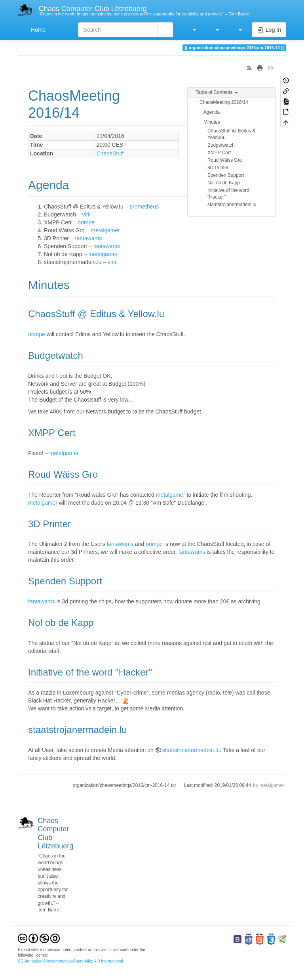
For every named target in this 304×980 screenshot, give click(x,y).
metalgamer (105, 230)
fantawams (89, 238)
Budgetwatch (221, 145)
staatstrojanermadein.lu (232, 205)
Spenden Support (226, 175)
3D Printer (218, 168)
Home (37, 30)
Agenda (212, 112)
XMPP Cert (219, 153)
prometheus (144, 207)
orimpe (86, 222)
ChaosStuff (110, 153)
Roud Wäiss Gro (225, 160)
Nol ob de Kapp (224, 183)
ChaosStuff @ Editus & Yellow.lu (232, 134)
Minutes (212, 122)
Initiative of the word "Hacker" (228, 194)
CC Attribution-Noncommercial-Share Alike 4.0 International (70, 961)
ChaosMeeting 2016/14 (224, 102)
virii (86, 214)
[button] (190, 30)
